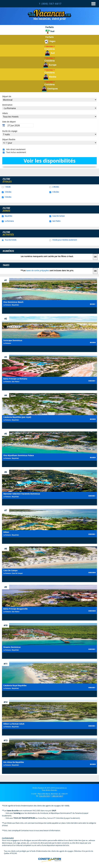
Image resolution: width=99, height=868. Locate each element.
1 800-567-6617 (57, 796)
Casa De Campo (59, 216)
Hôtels (5, 113)
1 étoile (8, 187)
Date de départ (9, 122)
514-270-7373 (45, 796)
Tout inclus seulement (16, 152)
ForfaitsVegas (50, 40)
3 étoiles (8, 192)
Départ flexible (9, 139)
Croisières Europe (50, 63)
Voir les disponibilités (50, 161)
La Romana (9, 221)
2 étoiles (56, 187)
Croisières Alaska (50, 74)
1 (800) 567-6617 (50, 4)
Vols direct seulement (15, 149)
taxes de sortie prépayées (38, 270)
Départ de (7, 96)
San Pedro (56, 221)
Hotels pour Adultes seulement (65, 240)
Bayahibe (8, 216)
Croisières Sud (50, 51)
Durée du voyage (10, 131)
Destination (7, 105)
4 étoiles (56, 192)
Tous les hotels (11, 240)
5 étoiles (8, 197)
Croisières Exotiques (50, 86)
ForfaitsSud (50, 30)
